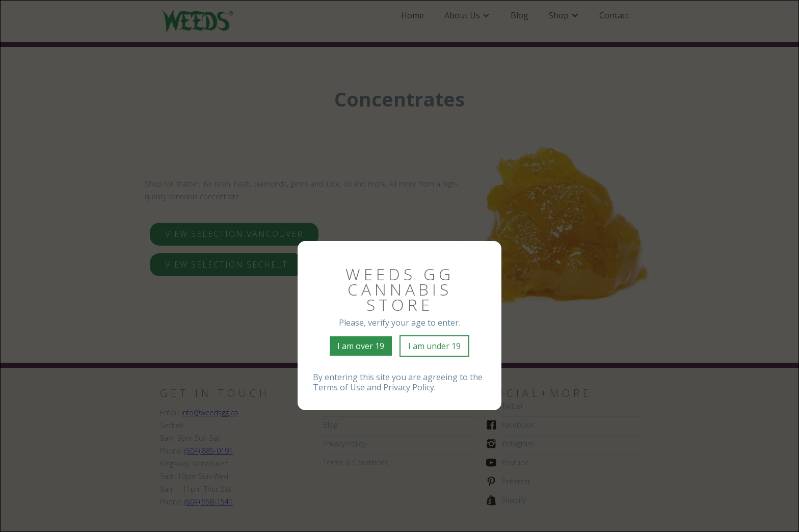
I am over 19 (361, 346)
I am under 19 (434, 346)
